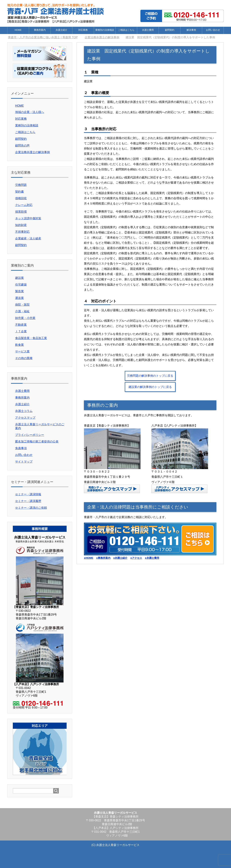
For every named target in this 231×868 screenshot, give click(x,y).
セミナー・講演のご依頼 (31, 508)
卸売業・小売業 (25, 318)
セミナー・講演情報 (28, 494)
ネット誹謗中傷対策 (28, 218)
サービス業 (22, 351)
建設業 (19, 278)
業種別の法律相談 (105, 30)
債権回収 (21, 198)
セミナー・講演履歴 (28, 501)
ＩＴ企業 (21, 331)
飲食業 (19, 345)
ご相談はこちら (126, 30)
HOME (18, 30)
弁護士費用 (148, 30)
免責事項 (21, 448)
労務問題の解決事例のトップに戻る (150, 376)
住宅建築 (21, 285)
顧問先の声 (22, 145)
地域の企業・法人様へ (30, 112)
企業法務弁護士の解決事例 (32, 152)
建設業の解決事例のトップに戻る (150, 387)
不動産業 (21, 325)
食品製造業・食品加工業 (31, 338)
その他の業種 (24, 358)
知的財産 (21, 225)
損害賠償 (21, 212)
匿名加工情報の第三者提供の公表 (37, 442)
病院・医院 (22, 305)
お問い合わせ (213, 30)
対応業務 (83, 30)
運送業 (19, 298)
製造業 (19, 291)
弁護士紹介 (61, 30)
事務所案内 (40, 30)
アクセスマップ (25, 418)
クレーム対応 (24, 205)
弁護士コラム (24, 411)
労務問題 (21, 185)
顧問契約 (170, 30)
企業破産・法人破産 (28, 238)
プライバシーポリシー (30, 435)
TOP (43, 37)
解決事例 (191, 30)
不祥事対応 (22, 232)
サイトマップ (24, 462)
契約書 (19, 192)
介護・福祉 (22, 311)
